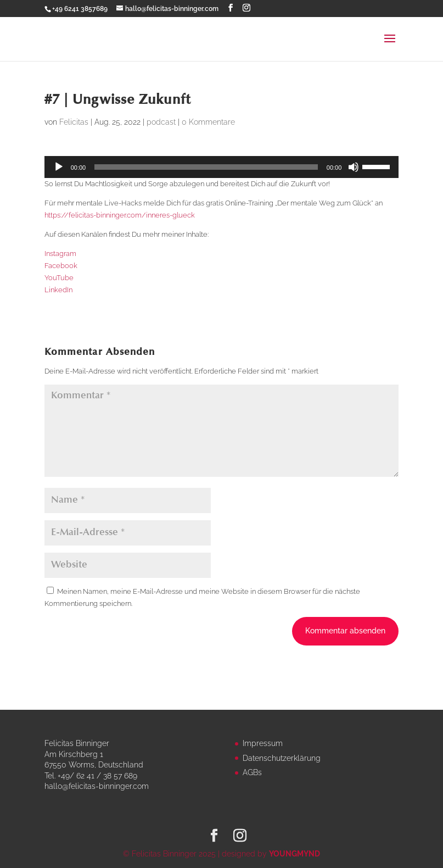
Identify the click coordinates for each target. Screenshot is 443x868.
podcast (161, 122)
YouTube (59, 278)
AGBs (252, 772)
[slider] (206, 167)
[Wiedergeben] (59, 167)
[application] (222, 167)
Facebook (61, 266)
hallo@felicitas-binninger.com (97, 786)
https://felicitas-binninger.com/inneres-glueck (120, 215)
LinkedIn (58, 290)
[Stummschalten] (354, 167)
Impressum (263, 743)
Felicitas (74, 122)
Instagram (60, 254)
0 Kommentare (208, 122)
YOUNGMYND (295, 854)
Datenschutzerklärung (282, 758)
